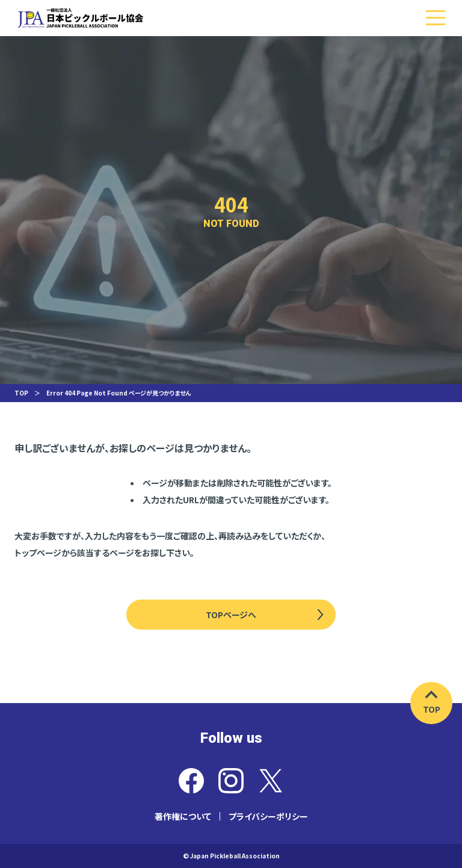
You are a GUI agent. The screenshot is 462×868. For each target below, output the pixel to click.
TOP (21, 393)
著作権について (183, 816)
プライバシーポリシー (268, 816)
